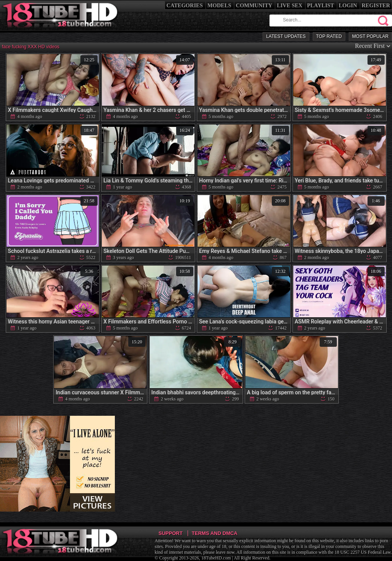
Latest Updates (286, 36)
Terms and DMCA (215, 533)
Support (171, 533)
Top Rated (329, 36)
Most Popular (370, 36)
